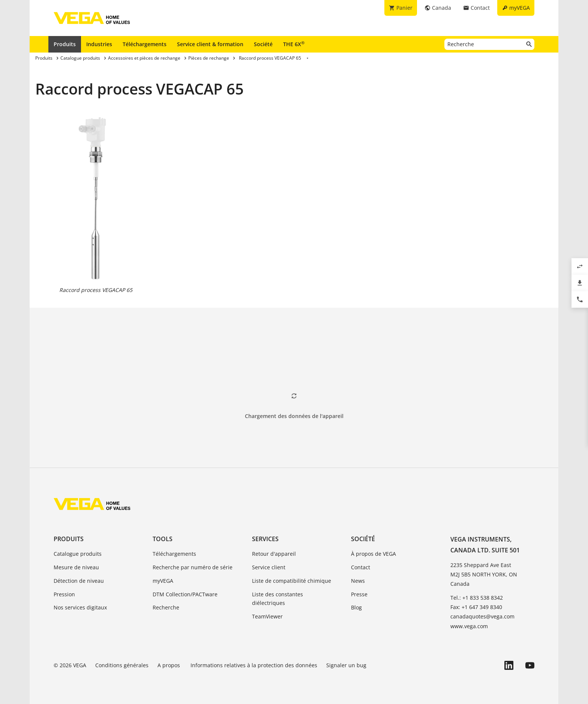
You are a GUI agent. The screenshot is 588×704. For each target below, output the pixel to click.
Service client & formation (210, 44)
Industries (99, 44)
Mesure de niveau (76, 567)
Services (265, 539)
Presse (359, 594)
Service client (269, 567)
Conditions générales (122, 665)
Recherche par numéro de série (193, 567)
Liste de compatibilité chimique (292, 581)
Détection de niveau (79, 581)
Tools (163, 539)
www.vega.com (469, 626)
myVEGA (163, 581)
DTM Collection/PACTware (185, 594)
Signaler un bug (346, 665)
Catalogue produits (78, 554)
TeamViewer (267, 616)
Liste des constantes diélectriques (277, 599)
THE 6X (294, 44)
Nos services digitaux (80, 607)
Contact (361, 567)
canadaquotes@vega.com (482, 616)
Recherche (166, 607)
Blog (356, 607)
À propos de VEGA (373, 554)
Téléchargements (145, 44)
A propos (169, 665)
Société (263, 44)
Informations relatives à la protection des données (254, 665)
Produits (65, 44)
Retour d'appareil (274, 554)
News (358, 581)
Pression (64, 594)
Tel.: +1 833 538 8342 (477, 598)
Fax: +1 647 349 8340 (476, 607)
